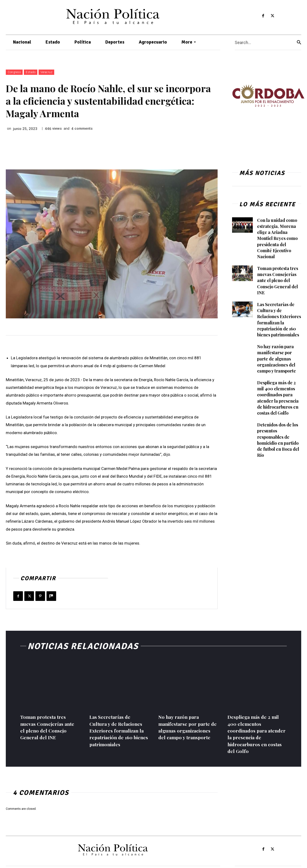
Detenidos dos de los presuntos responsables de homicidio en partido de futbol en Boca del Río (278, 440)
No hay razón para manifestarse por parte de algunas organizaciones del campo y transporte (277, 359)
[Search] (299, 42)
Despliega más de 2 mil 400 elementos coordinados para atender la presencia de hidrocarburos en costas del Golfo (278, 398)
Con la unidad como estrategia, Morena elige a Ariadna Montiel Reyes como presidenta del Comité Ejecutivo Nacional (277, 238)
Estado (31, 72)
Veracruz (46, 72)
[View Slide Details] (268, 96)
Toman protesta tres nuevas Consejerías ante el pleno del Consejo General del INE (278, 280)
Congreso (14, 72)
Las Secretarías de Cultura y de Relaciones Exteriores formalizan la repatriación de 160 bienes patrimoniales (279, 320)
